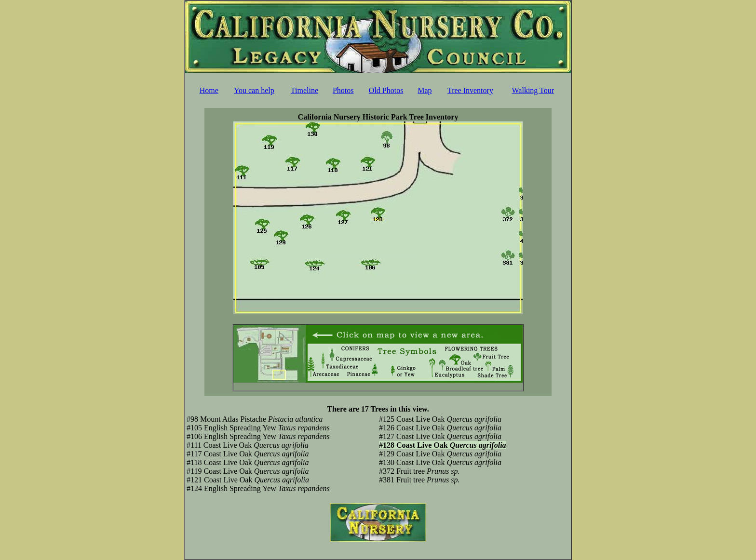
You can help (254, 90)
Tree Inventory (470, 90)
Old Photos (386, 90)
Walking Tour (533, 90)
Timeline (304, 90)
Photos (343, 90)
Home (209, 90)
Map (425, 90)
